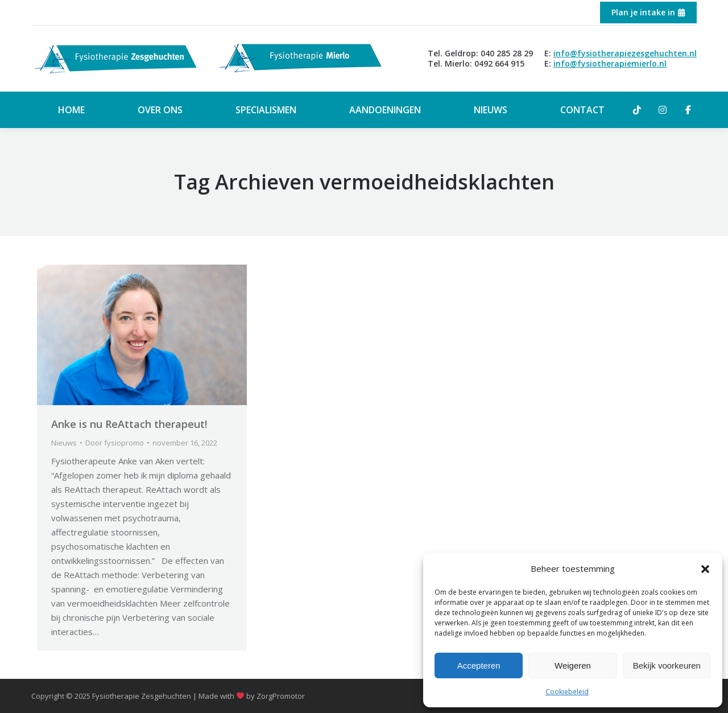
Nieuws (64, 443)
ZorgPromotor (281, 696)
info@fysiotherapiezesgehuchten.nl (625, 53)
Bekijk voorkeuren (667, 665)
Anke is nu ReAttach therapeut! (129, 424)
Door (115, 443)
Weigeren (573, 665)
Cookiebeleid (567, 692)
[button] (705, 569)
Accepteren (479, 665)
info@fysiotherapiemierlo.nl (610, 63)
